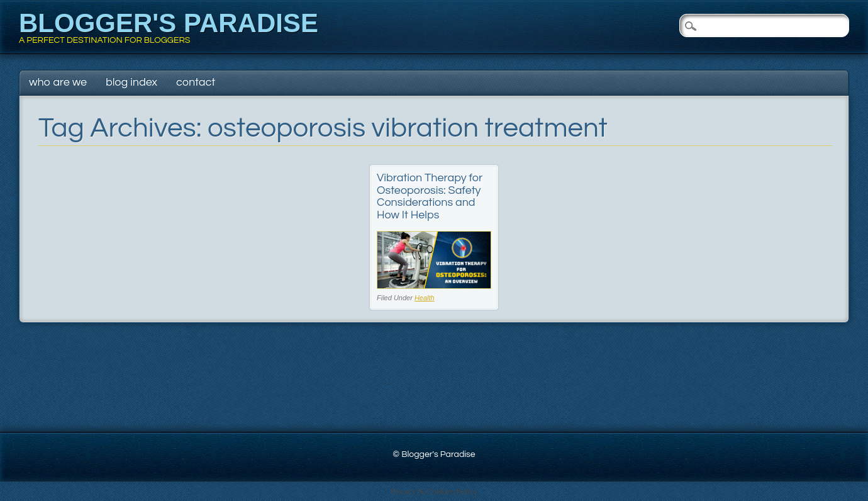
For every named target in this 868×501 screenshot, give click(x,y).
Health (425, 298)
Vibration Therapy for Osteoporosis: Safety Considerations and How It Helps (430, 196)
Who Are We (58, 82)
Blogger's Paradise (169, 23)
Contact (196, 82)
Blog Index (131, 82)
